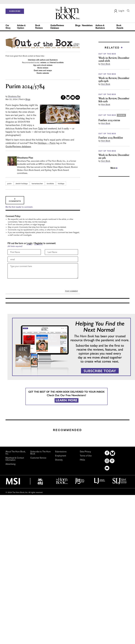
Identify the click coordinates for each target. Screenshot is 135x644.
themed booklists (57, 62)
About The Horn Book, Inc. (16, 453)
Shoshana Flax (14, 96)
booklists (50, 183)
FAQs (82, 460)
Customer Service (38, 458)
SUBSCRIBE (15, 11)
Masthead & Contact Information (15, 459)
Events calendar (43, 73)
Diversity (59, 460)
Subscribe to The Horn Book (40, 453)
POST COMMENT (72, 291)
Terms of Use (86, 456)
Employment (61, 456)
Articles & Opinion (21, 27)
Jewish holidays (22, 183)
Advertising (10, 464)
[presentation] (28, 285)
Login (29, 243)
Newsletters (87, 25)
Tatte (41, 128)
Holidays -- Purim (47, 143)
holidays (61, 183)
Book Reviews (39, 27)
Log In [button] (119, 11)
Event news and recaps (43, 70)
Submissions (61, 452)
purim (9, 183)
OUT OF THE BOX (107, 54)
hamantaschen (37, 183)
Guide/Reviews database (18, 146)
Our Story (8, 27)
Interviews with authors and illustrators (43, 60)
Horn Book (106, 64)
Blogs (78, 25)
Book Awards (120, 27)
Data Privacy (85, 452)
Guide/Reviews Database (57, 27)
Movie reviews (43, 68)
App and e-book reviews (43, 65)
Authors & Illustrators (100, 27)
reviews (43, 62)
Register (38, 243)
